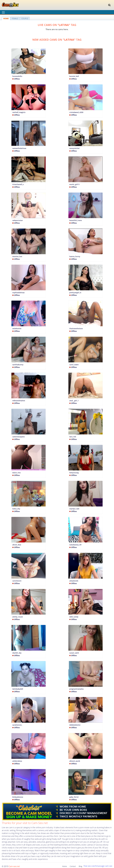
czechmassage (98, 866)
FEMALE (15, 18)
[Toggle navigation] (109, 5)
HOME (6, 18)
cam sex (109, 866)
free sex (87, 866)
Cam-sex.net (14, 866)
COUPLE (25, 18)
